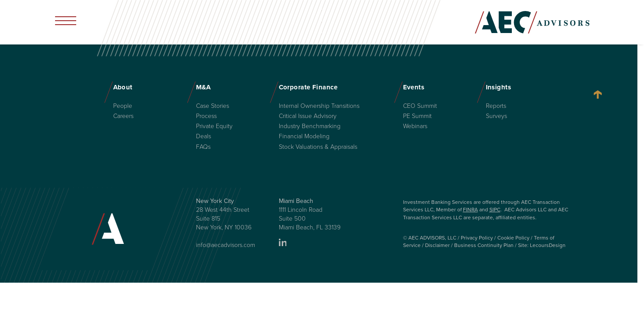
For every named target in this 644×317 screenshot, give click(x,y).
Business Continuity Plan (484, 245)
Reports (496, 106)
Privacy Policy (477, 238)
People (123, 106)
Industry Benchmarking (310, 126)
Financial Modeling (304, 136)
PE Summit (417, 116)
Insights (499, 87)
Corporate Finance (308, 87)
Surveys (496, 116)
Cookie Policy (513, 238)
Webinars (415, 126)
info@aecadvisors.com (226, 245)
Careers (123, 116)
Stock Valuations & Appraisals (318, 147)
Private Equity (214, 126)
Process (206, 116)
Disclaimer (437, 245)
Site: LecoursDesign (542, 245)
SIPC (495, 210)
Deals (204, 136)
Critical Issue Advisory (308, 116)
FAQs (203, 147)
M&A (204, 87)
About (123, 87)
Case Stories (213, 106)
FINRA (470, 210)
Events (414, 87)
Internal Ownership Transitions (319, 106)
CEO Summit (420, 106)
